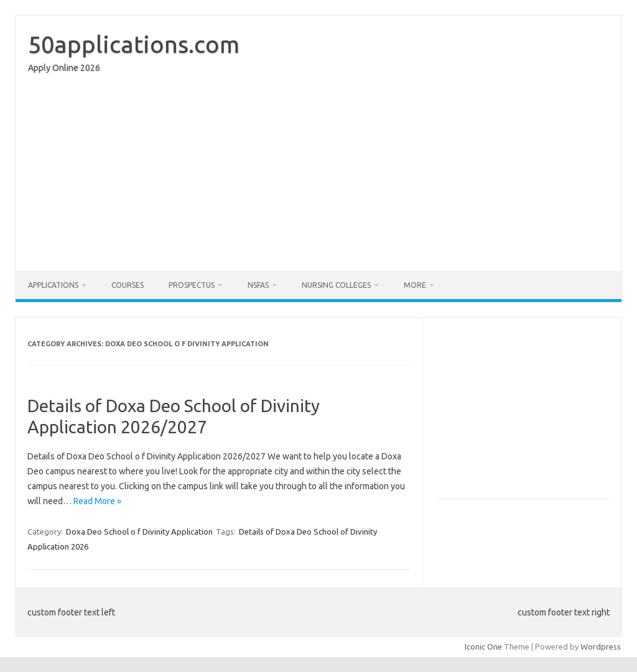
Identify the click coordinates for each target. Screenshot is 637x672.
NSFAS (258, 285)
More (415, 285)
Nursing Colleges (336, 285)
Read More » (97, 501)
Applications (53, 285)
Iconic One (483, 647)
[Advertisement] (318, 175)
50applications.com (134, 44)
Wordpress (601, 647)
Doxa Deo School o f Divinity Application (139, 532)
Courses (128, 285)
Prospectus (192, 285)
